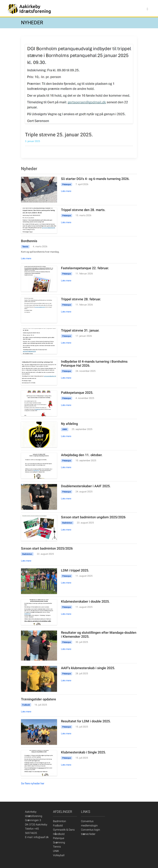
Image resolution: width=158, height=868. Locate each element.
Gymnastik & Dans (64, 830)
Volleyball (59, 855)
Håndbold (59, 834)
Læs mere (66, 191)
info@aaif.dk (41, 837)
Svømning (59, 842)
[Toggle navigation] (147, 9)
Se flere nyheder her (33, 783)
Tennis (57, 847)
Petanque (59, 838)
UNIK (56, 851)
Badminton (59, 821)
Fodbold (58, 826)
